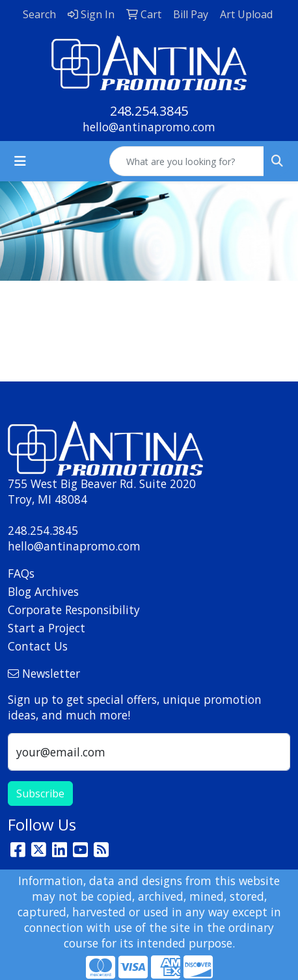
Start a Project (47, 628)
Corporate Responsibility (74, 610)
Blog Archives (43, 591)
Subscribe (40, 793)
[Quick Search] (187, 161)
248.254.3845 (149, 111)
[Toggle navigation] (20, 161)
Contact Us (38, 646)
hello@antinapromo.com (149, 127)
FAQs (21, 573)
